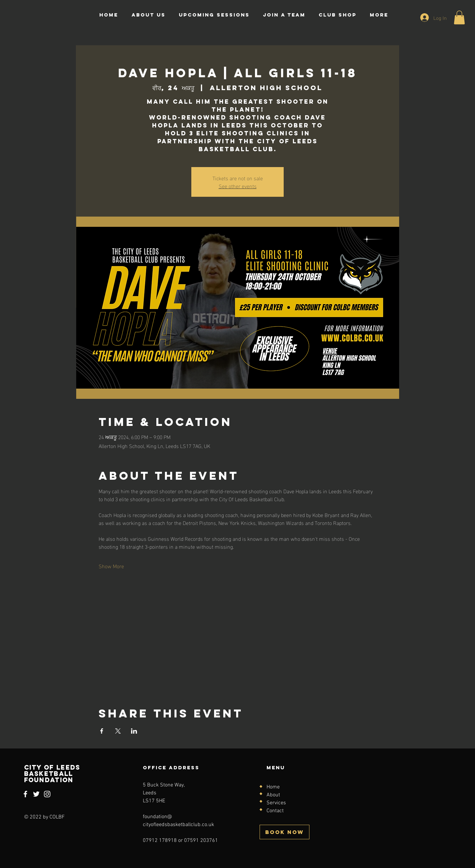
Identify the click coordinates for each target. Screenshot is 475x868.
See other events (238, 186)
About (273, 795)
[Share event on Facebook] (102, 731)
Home (273, 787)
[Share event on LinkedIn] (134, 731)
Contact (275, 811)
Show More (111, 566)
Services (276, 803)
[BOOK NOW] (285, 832)
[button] (459, 17)
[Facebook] (25, 794)
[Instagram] (47, 794)
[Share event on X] (118, 731)
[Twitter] (36, 794)
